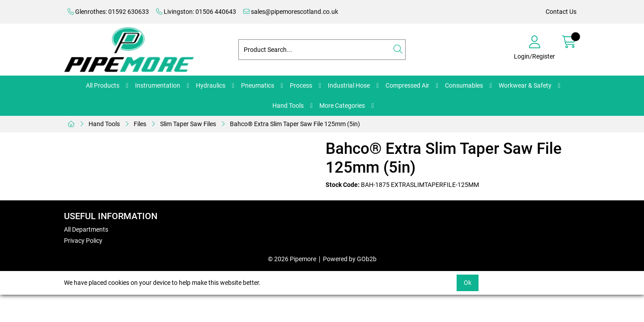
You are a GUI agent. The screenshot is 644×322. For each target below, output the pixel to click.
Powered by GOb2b (350, 259)
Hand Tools (288, 106)
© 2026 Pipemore (292, 259)
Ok (468, 283)
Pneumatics (258, 85)
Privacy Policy (83, 241)
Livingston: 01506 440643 (196, 12)
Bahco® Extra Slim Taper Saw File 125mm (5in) (295, 124)
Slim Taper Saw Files (188, 124)
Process (301, 85)
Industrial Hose (349, 85)
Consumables (464, 85)
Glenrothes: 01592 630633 (108, 12)
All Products (103, 85)
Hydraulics (211, 85)
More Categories (342, 106)
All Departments (86, 229)
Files (140, 124)
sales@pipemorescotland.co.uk (291, 12)
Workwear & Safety (525, 85)
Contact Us (561, 12)
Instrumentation (158, 85)
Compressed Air (407, 85)
